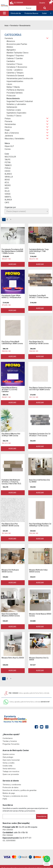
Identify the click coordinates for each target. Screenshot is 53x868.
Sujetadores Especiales (16, 113)
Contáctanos (8, 738)
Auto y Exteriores (12, 133)
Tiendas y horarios (10, 741)
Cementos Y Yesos (14, 64)
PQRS (5, 799)
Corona (8, 149)
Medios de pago (9, 793)
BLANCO (8, 174)
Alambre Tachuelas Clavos (17, 53)
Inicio (7, 26)
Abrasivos (11, 41)
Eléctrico (8, 127)
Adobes (10, 47)
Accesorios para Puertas (17, 44)
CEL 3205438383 (9, 841)
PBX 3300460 (8, 835)
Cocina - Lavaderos (15, 70)
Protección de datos (11, 788)
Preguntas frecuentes (11, 744)
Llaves (9, 84)
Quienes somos (9, 754)
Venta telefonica (9, 769)
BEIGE (7, 180)
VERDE (8, 194)
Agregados (11, 50)
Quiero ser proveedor (11, 774)
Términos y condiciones (12, 785)
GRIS (7, 188)
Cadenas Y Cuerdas (15, 58)
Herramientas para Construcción (20, 78)
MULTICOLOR (10, 157)
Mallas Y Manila (13, 87)
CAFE (7, 203)
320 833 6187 (27, 702)
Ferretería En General (15, 76)
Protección (11, 96)
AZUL (7, 182)
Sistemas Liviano (14, 110)
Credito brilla (7, 766)
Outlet (44, 13)
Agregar (13, 264)
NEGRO (8, 185)
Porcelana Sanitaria (14, 93)
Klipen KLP (9, 146)
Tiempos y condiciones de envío (15, 796)
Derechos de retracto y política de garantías (20, 790)
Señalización (12, 107)
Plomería (8, 121)
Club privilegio (8, 757)
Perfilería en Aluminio (15, 90)
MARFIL (8, 197)
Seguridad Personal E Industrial (20, 101)
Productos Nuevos (31, 13)
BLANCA (8, 200)
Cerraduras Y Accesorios (17, 67)
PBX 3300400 (8, 830)
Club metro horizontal (11, 760)
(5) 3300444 (18, 3)
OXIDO (7, 171)
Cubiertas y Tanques (15, 73)
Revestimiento (13, 98)
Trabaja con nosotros (11, 772)
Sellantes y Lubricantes (16, 104)
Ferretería (9, 38)
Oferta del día (16, 13)
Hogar (7, 130)
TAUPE (7, 160)
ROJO (7, 191)
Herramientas (10, 124)
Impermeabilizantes (15, 81)
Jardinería (9, 136)
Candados (11, 61)
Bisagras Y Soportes (15, 56)
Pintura (8, 119)
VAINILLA (9, 177)
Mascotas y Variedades (14, 139)
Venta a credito (9, 763)
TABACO (8, 165)
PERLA (8, 168)
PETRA (8, 162)
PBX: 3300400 (26, 693)
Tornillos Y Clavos (14, 116)
